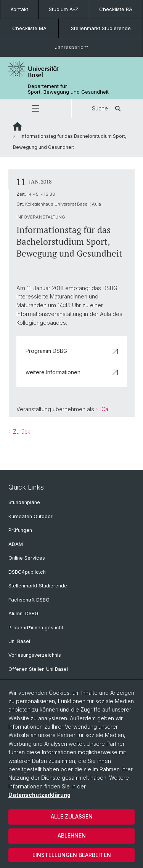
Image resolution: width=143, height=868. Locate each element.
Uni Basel (19, 641)
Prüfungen (20, 530)
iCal (104, 409)
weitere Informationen (72, 372)
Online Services (27, 558)
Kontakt (19, 9)
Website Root (17, 126)
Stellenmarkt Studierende (101, 28)
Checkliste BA (116, 9)
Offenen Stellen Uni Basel (38, 669)
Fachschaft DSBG (29, 600)
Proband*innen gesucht (36, 628)
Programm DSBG (72, 351)
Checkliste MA (29, 28)
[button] (36, 108)
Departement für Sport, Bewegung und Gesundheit (68, 89)
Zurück (21, 432)
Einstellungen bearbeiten (72, 855)
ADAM (16, 544)
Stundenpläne (24, 502)
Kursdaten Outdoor (31, 516)
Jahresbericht (71, 47)
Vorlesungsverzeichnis (35, 655)
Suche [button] (108, 108)
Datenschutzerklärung (39, 795)
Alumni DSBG (23, 614)
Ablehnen (72, 835)
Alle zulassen (72, 816)
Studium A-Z (64, 9)
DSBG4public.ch (27, 572)
